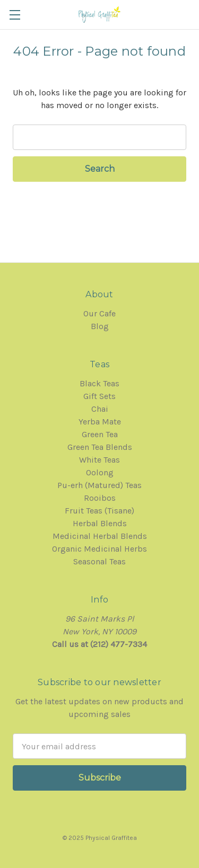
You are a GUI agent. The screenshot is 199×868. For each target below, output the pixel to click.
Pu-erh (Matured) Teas (99, 485)
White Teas (99, 460)
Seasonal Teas (99, 561)
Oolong (100, 472)
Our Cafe (99, 313)
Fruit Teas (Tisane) (99, 511)
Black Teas (99, 383)
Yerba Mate (100, 422)
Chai (100, 409)
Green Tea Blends (100, 447)
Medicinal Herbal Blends (100, 536)
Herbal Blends (100, 523)
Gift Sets (99, 396)
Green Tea (100, 434)
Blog (100, 326)
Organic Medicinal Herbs (99, 549)
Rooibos (100, 498)
